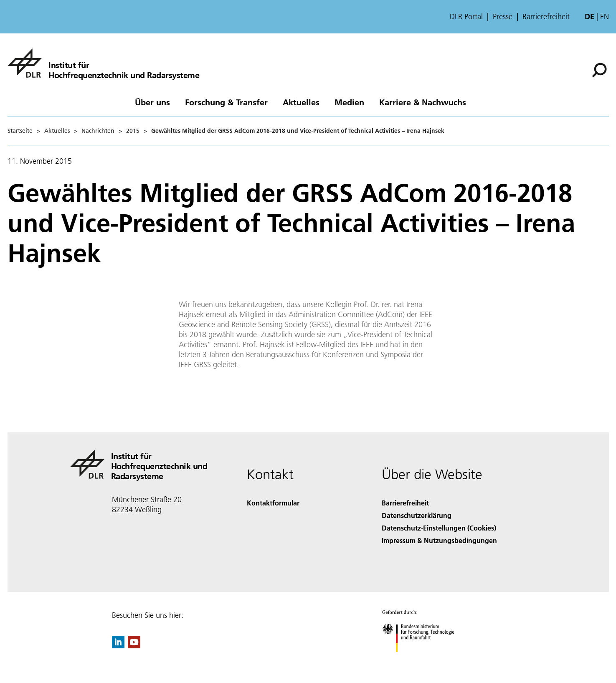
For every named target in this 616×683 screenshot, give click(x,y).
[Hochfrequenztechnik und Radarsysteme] (103, 63)
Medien (349, 102)
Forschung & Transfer (226, 102)
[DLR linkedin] (118, 646)
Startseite (20, 131)
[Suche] (599, 70)
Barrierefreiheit (546, 17)
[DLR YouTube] (134, 646)
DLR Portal (466, 17)
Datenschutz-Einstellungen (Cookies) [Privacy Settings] (439, 528)
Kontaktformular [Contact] (273, 503)
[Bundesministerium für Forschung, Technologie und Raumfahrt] (423, 659)
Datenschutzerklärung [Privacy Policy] (417, 515)
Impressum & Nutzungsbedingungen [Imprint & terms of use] (439, 540)
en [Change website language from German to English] (605, 17)
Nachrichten (98, 131)
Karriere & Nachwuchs (423, 102)
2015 (133, 131)
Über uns (152, 102)
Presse (503, 17)
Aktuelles (301, 102)
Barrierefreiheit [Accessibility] (405, 503)
